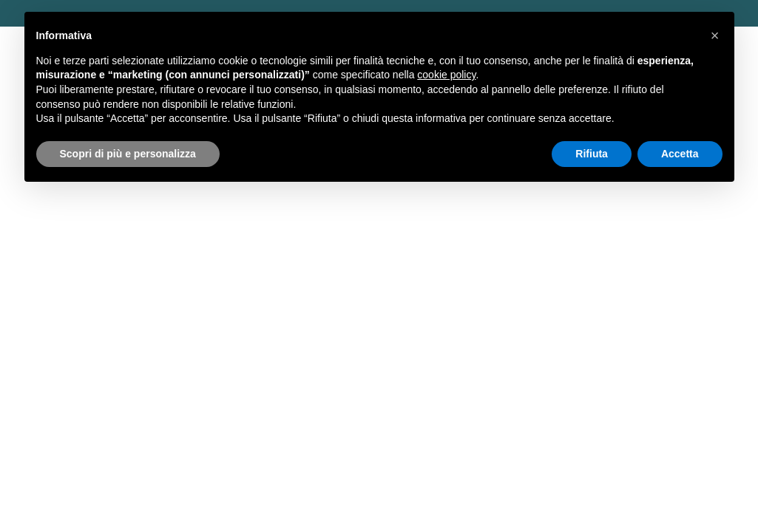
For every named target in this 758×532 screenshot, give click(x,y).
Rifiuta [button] (592, 154)
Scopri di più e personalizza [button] (128, 154)
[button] (715, 35)
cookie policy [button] (446, 75)
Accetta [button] (680, 154)
